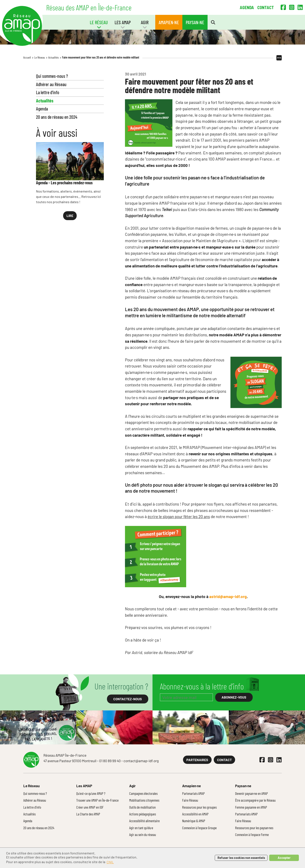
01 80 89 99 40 (110, 761)
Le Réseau (40, 57)
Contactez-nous (128, 699)
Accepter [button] (284, 858)
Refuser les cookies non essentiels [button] (241, 858)
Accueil (27, 57)
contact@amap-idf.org (141, 761)
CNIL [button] (110, 862)
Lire (70, 216)
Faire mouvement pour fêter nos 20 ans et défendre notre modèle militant (101, 57)
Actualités (53, 57)
